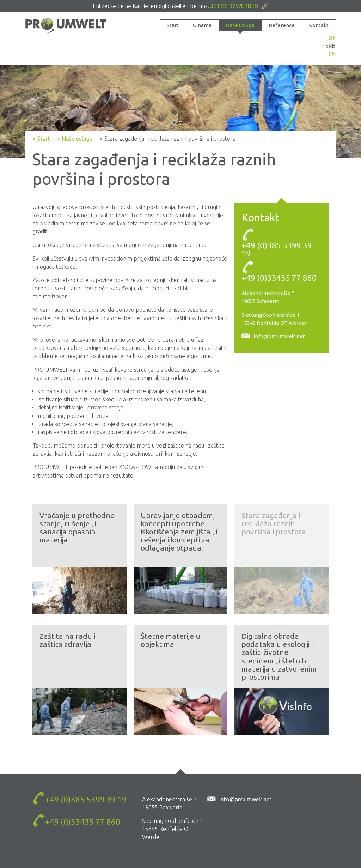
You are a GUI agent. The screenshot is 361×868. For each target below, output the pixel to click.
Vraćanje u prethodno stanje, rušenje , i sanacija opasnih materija (77, 527)
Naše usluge (240, 25)
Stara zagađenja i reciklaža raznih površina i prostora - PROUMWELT (66, 27)
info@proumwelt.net (279, 336)
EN (332, 54)
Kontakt (319, 25)
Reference (282, 25)
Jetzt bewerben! (235, 6)
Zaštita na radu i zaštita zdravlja (67, 640)
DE (332, 38)
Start (173, 25)
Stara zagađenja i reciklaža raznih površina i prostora (274, 523)
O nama (202, 25)
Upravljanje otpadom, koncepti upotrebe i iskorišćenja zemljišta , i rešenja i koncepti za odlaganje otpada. (179, 532)
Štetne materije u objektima (170, 640)
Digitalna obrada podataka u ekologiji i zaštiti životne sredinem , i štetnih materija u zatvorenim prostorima (279, 656)
